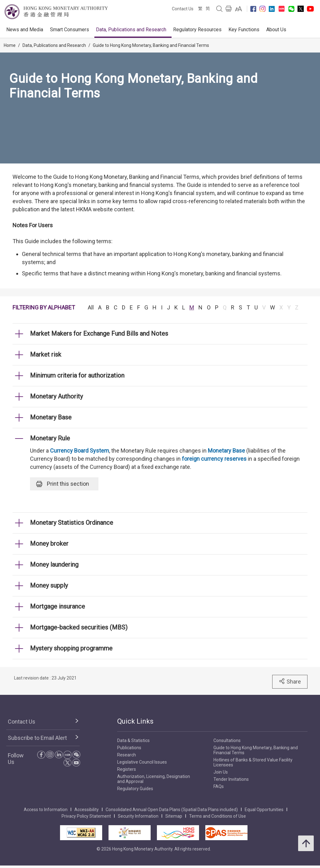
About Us (276, 30)
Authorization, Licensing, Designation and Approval (154, 779)
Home (10, 45)
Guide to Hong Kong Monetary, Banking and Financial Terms (151, 45)
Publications (129, 748)
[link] (239, 9)
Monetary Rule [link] (50, 438)
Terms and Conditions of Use (217, 816)
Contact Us (183, 9)
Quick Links (135, 721)
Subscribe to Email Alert (37, 738)
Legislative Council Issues (142, 762)
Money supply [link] (49, 585)
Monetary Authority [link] (56, 396)
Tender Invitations (231, 779)
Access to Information (46, 810)
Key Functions (244, 30)
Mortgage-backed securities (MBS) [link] (79, 627)
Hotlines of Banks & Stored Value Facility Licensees (253, 762)
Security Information (138, 816)
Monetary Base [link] (51, 417)
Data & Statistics (133, 740)
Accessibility (87, 810)
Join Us (221, 772)
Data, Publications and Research (131, 30)
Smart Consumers (70, 30)
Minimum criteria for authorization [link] (77, 375)
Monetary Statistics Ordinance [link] (72, 523)
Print (63, 484)
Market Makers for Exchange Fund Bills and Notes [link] (99, 334)
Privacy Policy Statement (86, 816)
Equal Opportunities (264, 810)
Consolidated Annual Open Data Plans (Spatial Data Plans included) (172, 810)
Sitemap (174, 816)
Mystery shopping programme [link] (71, 648)
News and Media (25, 30)
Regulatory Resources (197, 30)
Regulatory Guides (135, 789)
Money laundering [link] (54, 564)
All (91, 307)
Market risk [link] (46, 354)
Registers (127, 769)
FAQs (219, 786)
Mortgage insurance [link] (57, 606)
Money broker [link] (49, 544)
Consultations (227, 740)
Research (127, 755)
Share (290, 681)
